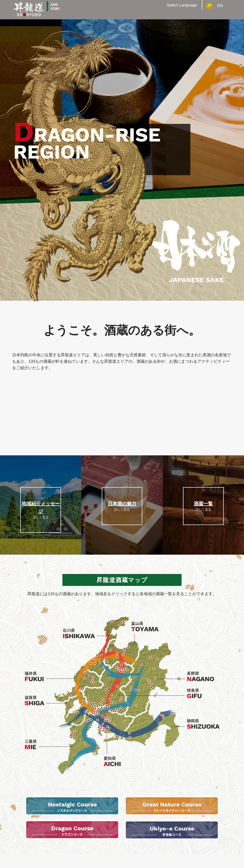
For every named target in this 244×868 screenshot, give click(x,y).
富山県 (145, 626)
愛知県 (113, 761)
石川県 (79, 634)
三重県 (34, 745)
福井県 (36, 678)
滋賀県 (36, 701)
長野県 (202, 677)
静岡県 (202, 724)
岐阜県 (202, 694)
